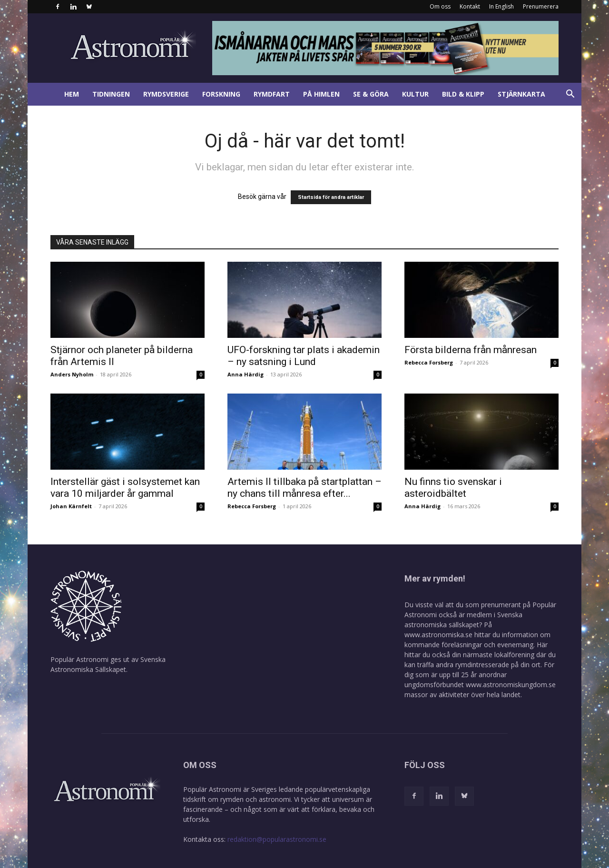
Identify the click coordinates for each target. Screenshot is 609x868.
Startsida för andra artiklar (331, 197)
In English (501, 6)
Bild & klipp (463, 94)
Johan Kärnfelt (71, 506)
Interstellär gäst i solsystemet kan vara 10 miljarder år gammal (125, 488)
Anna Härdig (246, 374)
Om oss (440, 6)
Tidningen (111, 94)
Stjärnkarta (521, 94)
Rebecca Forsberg (429, 362)
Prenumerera (541, 6)
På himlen (321, 94)
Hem (72, 94)
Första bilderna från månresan (471, 350)
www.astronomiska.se (438, 635)
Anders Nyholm (72, 374)
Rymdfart (272, 94)
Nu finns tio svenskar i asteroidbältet (453, 488)
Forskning (221, 94)
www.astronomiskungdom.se (511, 685)
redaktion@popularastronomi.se (277, 839)
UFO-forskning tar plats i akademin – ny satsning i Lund (304, 356)
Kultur (415, 94)
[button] (570, 95)
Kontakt (470, 6)
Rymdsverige (166, 94)
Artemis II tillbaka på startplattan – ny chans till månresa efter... (304, 488)
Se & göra (371, 94)
